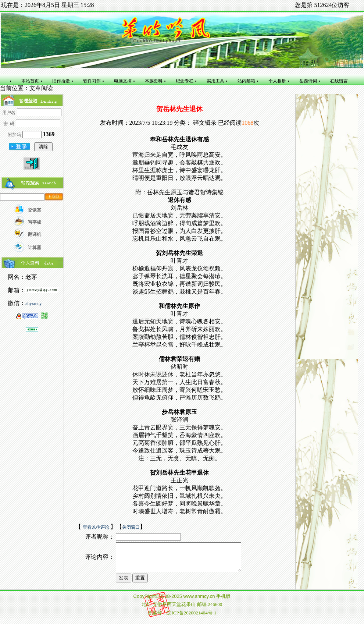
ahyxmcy (33, 304)
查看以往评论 (97, 527)
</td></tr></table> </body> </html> (182, 610)
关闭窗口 (131, 527)
